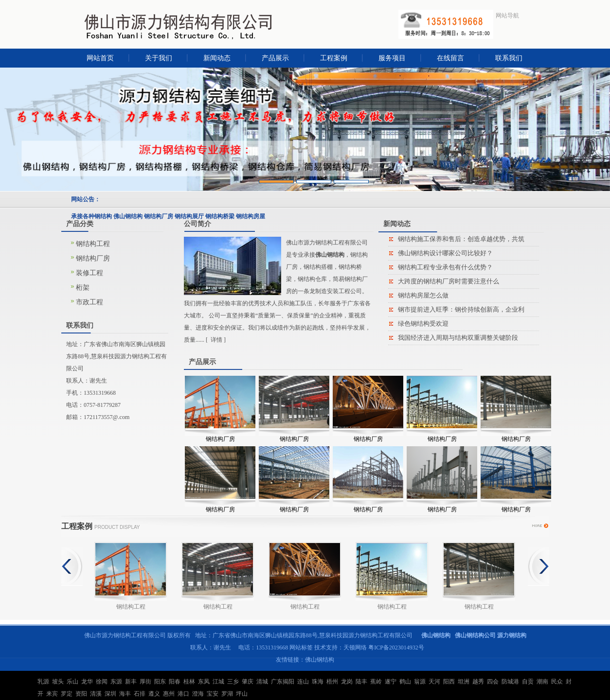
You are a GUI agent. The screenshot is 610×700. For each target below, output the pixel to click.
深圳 (110, 694)
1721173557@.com (107, 417)
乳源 (43, 682)
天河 (434, 682)
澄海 (198, 694)
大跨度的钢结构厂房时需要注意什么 (449, 281)
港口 (183, 694)
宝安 (213, 694)
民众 (557, 682)
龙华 (87, 682)
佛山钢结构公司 (475, 635)
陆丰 (361, 682)
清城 (262, 682)
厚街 (145, 682)
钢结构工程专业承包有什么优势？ (445, 267)
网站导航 (507, 16)
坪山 (242, 694)
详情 (216, 340)
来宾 (52, 694)
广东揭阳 (283, 682)
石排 (140, 694)
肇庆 (248, 682)
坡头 (58, 682)
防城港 (510, 682)
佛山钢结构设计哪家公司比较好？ (445, 253)
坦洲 (464, 682)
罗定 (67, 694)
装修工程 (90, 273)
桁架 (83, 288)
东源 (116, 682)
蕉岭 (376, 682)
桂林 (189, 682)
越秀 (478, 682)
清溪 (96, 694)
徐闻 (102, 682)
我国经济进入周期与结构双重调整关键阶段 (458, 338)
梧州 (332, 682)
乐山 (72, 682)
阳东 (160, 682)
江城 (218, 682)
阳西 (449, 682)
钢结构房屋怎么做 (423, 295)
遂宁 (391, 682)
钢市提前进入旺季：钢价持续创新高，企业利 (461, 309)
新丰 (131, 682)
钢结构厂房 (93, 258)
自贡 (528, 682)
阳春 (175, 682)
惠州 (169, 694)
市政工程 (90, 302)
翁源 (420, 682)
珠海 (318, 682)
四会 (493, 682)
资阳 (81, 694)
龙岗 (347, 682)
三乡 (233, 682)
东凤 (204, 682)
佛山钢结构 (320, 660)
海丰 (125, 694)
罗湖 (227, 694)
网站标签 (301, 647)
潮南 (542, 682)
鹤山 (405, 682)
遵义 (154, 694)
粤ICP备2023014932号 (396, 647)
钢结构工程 (93, 244)
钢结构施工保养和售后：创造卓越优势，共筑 (461, 239)
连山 (303, 682)
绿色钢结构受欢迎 (423, 324)
